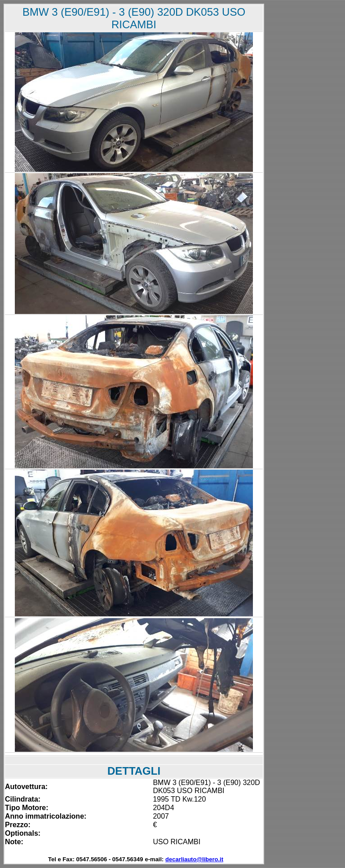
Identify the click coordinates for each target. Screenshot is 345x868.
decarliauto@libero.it (194, 859)
